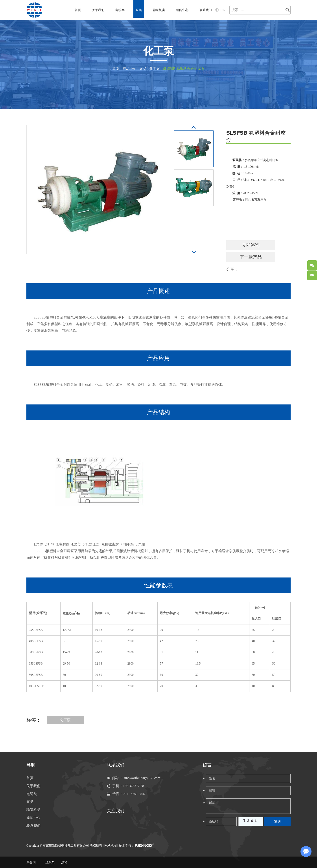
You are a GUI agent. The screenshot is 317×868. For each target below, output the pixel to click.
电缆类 (120, 10)
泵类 (139, 10)
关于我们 (98, 10)
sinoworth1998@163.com (142, 778)
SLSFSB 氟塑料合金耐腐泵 (184, 69)
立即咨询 (251, 245)
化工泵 (155, 69)
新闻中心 (182, 10)
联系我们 (206, 10)
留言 (207, 765)
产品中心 (130, 69)
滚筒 (64, 862)
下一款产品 (251, 257)
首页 (78, 10)
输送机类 (159, 10)
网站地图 (111, 846)
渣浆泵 (50, 862)
